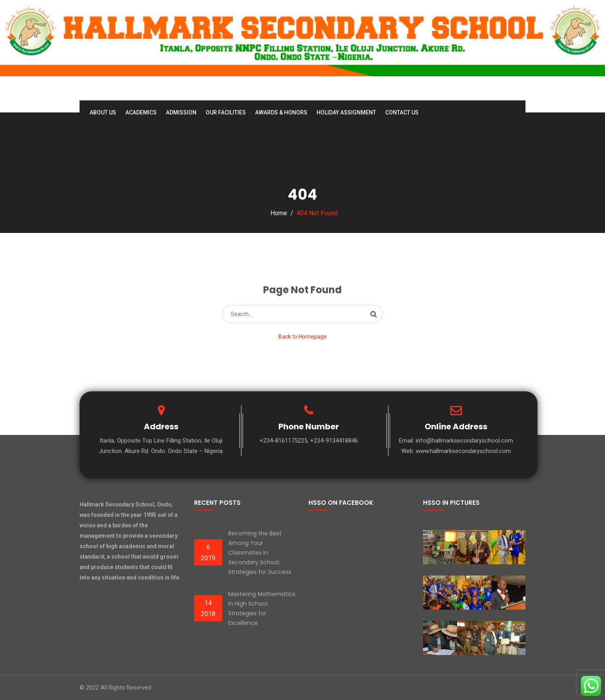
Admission (181, 112)
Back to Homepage (302, 336)
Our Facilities (226, 112)
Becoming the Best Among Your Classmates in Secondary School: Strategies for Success (260, 553)
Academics (141, 112)
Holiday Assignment (346, 112)
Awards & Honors (281, 112)
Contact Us (402, 112)
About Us (103, 112)
